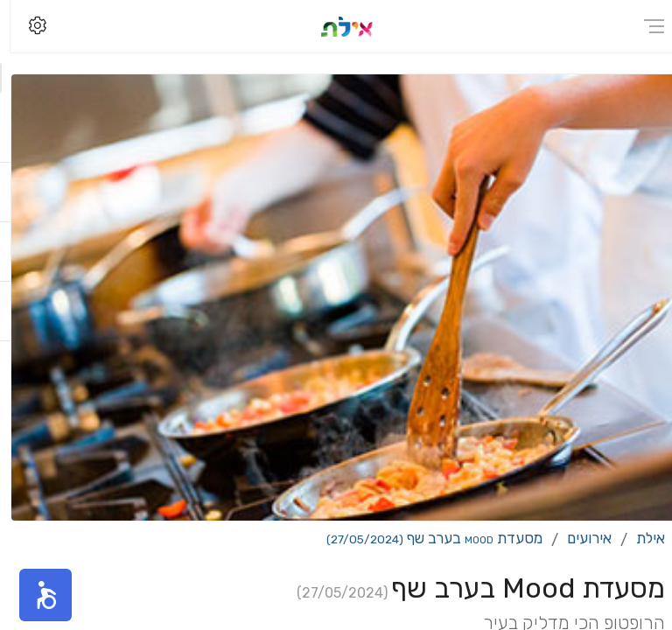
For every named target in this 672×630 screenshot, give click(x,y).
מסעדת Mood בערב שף (424, 538)
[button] (35, 595)
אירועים (579, 538)
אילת (640, 538)
